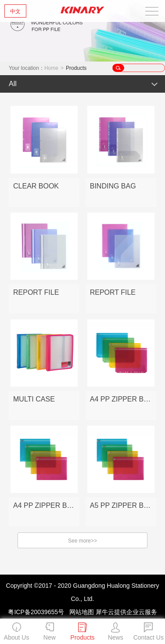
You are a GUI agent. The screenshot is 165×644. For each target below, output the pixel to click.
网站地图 (80, 612)
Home (51, 68)
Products (76, 68)
